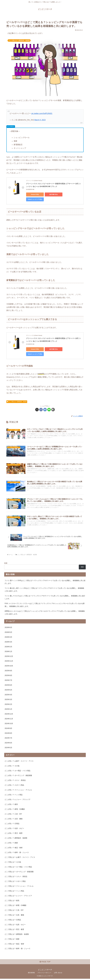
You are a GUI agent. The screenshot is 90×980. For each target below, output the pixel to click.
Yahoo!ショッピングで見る (35, 199)
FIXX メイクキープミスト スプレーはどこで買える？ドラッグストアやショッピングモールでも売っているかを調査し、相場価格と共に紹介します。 (45, 605)
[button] (53, 410)
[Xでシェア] (37, 410)
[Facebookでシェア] (41, 410)
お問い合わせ (58, 974)
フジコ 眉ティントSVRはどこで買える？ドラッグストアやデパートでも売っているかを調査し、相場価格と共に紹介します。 (45, 582)
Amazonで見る (35, 194)
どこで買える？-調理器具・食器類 (17, 402)
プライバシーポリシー (44, 974)
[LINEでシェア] (49, 410)
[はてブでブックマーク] (45, 410)
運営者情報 (31, 974)
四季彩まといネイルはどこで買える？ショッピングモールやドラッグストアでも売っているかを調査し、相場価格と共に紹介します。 (45, 613)
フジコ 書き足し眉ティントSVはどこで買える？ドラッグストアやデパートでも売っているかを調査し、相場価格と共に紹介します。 (44, 590)
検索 (6, 563)
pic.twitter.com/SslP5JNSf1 (42, 113)
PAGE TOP (45, 963)
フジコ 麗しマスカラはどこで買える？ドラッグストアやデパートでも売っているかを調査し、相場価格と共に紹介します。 (45, 597)
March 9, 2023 (40, 120)
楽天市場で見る (54, 194)
